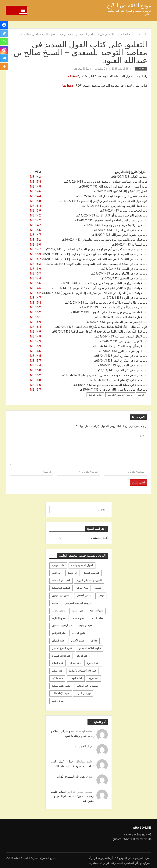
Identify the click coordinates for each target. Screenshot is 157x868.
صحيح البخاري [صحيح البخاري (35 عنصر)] (59, 618)
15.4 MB (35, 182)
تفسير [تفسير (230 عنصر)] (98, 588)
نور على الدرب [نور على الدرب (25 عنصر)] (83, 693)
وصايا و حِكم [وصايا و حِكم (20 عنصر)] (58, 701)
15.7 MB (35, 259)
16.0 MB (35, 245)
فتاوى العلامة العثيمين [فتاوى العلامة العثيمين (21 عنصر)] (90, 648)
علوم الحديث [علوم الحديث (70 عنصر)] (79, 633)
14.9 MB (35, 332)
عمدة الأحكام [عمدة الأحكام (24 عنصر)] (78, 641)
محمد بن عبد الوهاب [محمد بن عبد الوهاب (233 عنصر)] (87, 686)
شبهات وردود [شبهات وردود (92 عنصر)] (96, 611)
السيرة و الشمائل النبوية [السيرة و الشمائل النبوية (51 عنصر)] (89, 581)
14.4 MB (35, 196)
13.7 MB (35, 390)
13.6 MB (35, 385)
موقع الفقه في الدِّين (129, 6)
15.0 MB (35, 370)
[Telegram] (4, 58)
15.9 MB (35, 322)
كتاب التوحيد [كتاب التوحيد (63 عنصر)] (76, 678)
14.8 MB (35, 187)
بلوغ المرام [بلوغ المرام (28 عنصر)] (82, 588)
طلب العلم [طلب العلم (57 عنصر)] (97, 618)
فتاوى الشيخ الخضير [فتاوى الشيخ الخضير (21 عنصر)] (62, 648)
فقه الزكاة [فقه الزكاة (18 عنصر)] (82, 656)
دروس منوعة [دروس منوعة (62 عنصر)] (59, 611)
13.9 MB (35, 211)
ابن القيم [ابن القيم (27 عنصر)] (57, 573)
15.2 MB (35, 240)
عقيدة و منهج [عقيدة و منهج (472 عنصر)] (86, 626)
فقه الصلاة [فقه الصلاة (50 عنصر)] (57, 663)
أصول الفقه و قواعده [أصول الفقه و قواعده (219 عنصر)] (82, 565)
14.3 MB (35, 341)
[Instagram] (4, 50)
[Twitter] (4, 33)
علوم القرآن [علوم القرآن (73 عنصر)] (58, 641)
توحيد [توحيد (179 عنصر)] (101, 595)
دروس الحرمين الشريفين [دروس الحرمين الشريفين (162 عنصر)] (78, 603)
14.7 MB (35, 225)
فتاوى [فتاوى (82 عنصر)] (94, 641)
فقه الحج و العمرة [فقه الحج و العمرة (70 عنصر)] (61, 656)
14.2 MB (35, 177)
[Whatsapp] (4, 42)
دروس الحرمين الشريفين (120, 395)
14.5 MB (35, 288)
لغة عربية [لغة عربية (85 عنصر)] (93, 678)
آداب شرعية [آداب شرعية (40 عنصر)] (58, 565)
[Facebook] (4, 25)
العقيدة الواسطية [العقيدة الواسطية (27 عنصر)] (61, 588)
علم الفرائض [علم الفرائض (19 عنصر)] (59, 633)
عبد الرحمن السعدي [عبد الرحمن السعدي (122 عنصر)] (62, 626)
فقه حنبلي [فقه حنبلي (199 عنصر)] (57, 671)
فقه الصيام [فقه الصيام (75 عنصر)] (75, 663)
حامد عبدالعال (84, 762)
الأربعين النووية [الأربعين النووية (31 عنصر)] (91, 573)
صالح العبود (141, 69)
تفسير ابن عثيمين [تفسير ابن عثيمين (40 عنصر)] (61, 595)
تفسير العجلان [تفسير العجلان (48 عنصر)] (84, 595)
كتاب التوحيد (95, 395)
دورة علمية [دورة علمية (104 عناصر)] (78, 611)
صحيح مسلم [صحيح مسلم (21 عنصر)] (79, 618)
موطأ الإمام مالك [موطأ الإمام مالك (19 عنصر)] (61, 693)
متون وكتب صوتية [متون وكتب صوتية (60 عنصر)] (61, 686)
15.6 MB (35, 230)
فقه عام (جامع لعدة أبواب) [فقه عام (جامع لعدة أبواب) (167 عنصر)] (82, 671)
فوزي (89, 777)
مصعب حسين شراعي (80, 792)
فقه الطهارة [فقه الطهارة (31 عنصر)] (93, 663)
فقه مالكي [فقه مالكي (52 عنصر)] (57, 678)
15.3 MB (35, 254)
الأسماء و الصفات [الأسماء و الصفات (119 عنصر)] (61, 581)
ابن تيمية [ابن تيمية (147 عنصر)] (73, 573)
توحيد (141, 395)
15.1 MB (35, 317)
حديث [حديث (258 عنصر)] (55, 603)
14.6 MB (35, 191)
